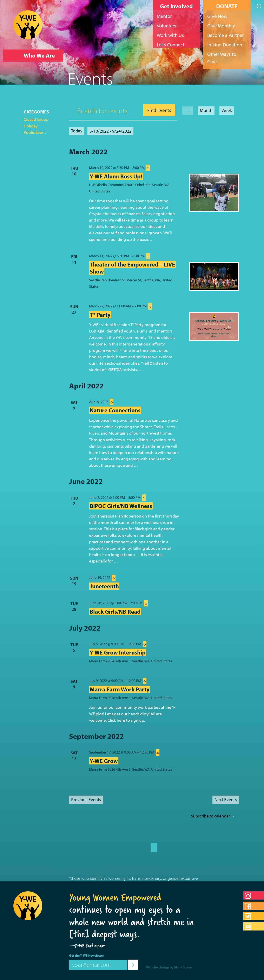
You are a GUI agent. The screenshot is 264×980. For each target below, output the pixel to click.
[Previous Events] (86, 800)
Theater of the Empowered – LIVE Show (132, 268)
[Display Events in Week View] (227, 111)
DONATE (227, 6)
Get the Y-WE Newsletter (87, 955)
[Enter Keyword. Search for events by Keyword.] (105, 110)
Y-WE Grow (104, 761)
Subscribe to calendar (210, 816)
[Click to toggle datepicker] (110, 131)
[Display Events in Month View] (206, 111)
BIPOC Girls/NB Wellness (121, 506)
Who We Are (39, 55)
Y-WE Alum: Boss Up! (116, 176)
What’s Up (37, 80)
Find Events (159, 110)
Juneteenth (104, 586)
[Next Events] (226, 800)
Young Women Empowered (115, 897)
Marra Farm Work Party (120, 689)
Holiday (31, 126)
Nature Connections (115, 410)
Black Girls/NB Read (115, 611)
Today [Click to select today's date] (77, 131)
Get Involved (176, 6)
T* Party (100, 315)
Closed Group (36, 119)
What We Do (39, 68)
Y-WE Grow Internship (118, 652)
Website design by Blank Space (169, 967)
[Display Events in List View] (188, 111)
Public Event (35, 132)
